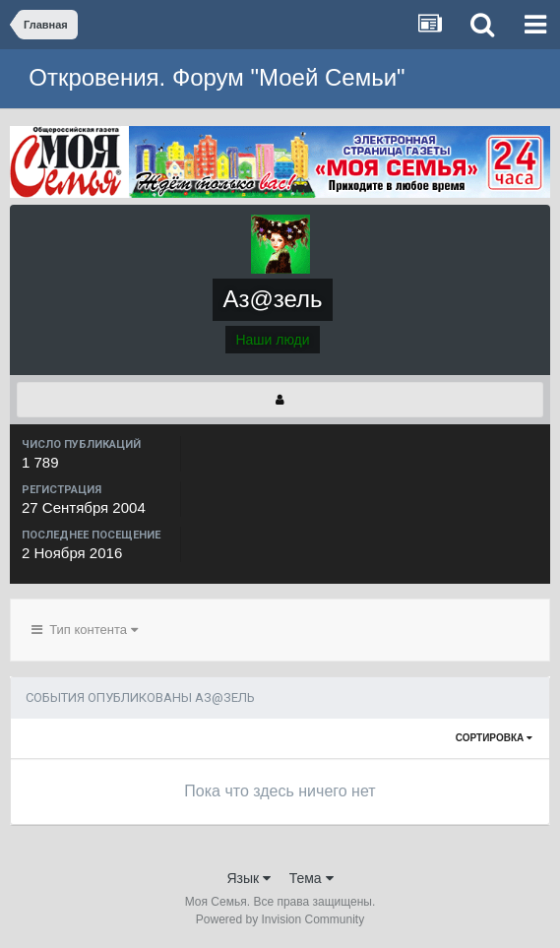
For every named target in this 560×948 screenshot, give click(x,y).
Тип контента (85, 630)
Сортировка (494, 738)
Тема (311, 878)
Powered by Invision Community (280, 919)
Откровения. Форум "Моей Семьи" (217, 77)
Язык (249, 878)
